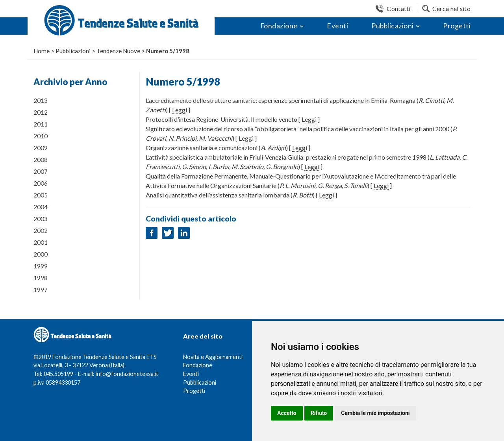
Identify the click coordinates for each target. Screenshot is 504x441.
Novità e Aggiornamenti (213, 357)
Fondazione (279, 26)
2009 (41, 148)
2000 (41, 254)
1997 (41, 290)
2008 (41, 160)
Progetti (457, 26)
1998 (41, 278)
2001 (41, 242)
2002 (41, 231)
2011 (41, 124)
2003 (41, 219)
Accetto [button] (287, 413)
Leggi (180, 110)
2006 (41, 183)
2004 (41, 207)
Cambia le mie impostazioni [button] (375, 413)
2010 (41, 136)
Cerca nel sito (451, 8)
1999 (41, 266)
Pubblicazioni (393, 26)
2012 (41, 112)
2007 (41, 171)
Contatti (398, 8)
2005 (41, 195)
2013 (41, 100)
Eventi (337, 26)
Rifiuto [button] (319, 413)
